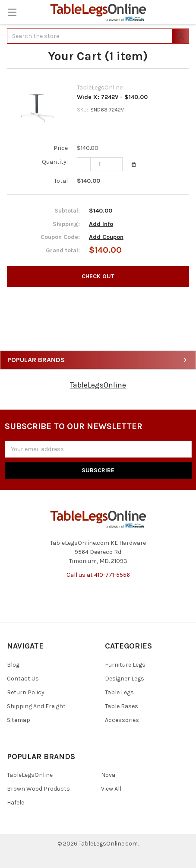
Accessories (122, 720)
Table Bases (122, 706)
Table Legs (119, 692)
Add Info (101, 224)
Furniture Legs (125, 665)
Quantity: (55, 162)
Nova (108, 775)
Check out (98, 276)
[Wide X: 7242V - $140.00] (100, 164)
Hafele (16, 803)
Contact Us (23, 679)
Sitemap (19, 720)
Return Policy (26, 692)
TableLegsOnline (98, 385)
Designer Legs (125, 679)
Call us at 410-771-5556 (98, 575)
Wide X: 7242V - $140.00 (112, 97)
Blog (13, 665)
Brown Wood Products (38, 789)
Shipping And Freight (36, 706)
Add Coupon (106, 237)
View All (111, 789)
